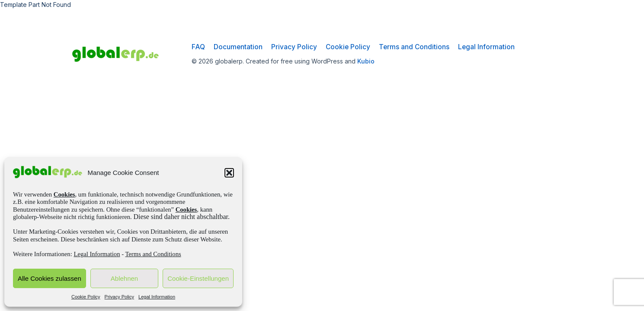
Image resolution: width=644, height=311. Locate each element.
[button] (229, 173)
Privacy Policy (119, 297)
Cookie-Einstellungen (198, 278)
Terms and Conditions (153, 254)
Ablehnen (124, 278)
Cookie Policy (86, 297)
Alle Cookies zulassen (50, 278)
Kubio (366, 61)
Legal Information (97, 254)
